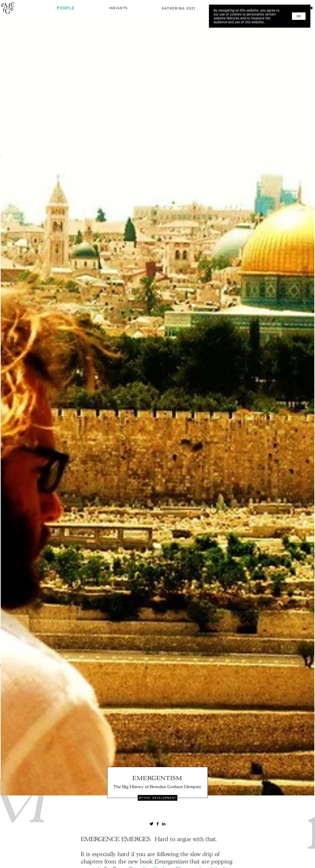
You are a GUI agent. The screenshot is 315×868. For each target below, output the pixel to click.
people (66, 8)
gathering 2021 (179, 8)
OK (299, 16)
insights (118, 8)
